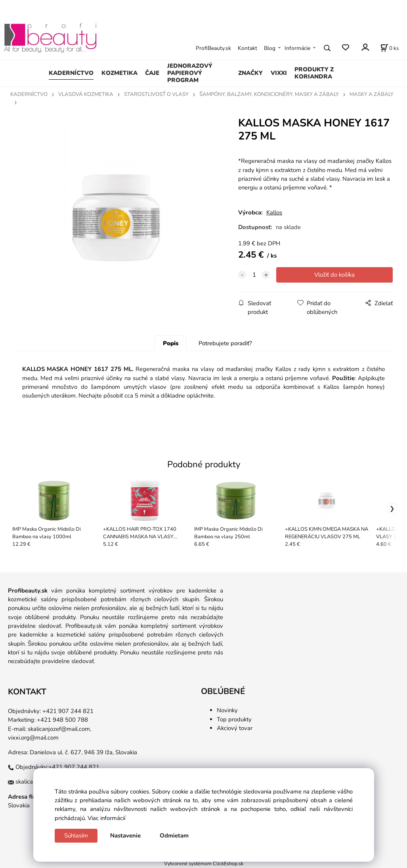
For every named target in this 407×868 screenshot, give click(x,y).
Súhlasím (76, 835)
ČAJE (152, 73)
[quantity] (254, 275)
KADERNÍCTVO (71, 73)
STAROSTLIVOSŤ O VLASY (156, 94)
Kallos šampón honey (353, 387)
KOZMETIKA (119, 73)
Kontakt (247, 48)
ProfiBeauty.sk (213, 48)
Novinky (227, 710)
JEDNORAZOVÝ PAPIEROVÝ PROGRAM (190, 73)
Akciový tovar (235, 728)
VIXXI (279, 73)
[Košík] (390, 48)
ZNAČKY (250, 73)
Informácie (297, 48)
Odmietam (174, 835)
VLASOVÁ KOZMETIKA (86, 94)
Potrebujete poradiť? (225, 343)
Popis (171, 343)
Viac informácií (106, 818)
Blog (270, 48)
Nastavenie (125, 835)
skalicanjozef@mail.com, (59, 729)
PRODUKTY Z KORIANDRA (314, 73)
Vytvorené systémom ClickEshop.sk (204, 863)
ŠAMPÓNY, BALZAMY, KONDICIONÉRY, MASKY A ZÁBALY (269, 94)
